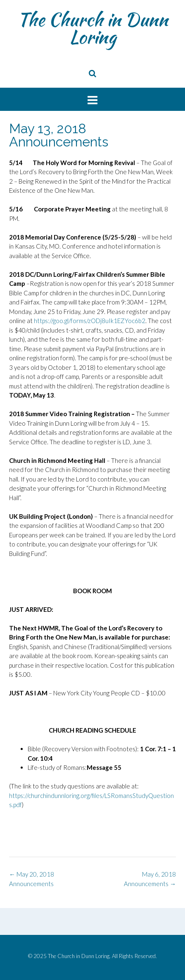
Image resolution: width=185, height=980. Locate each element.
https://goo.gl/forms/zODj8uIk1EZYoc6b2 (90, 321)
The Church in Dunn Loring (93, 28)
